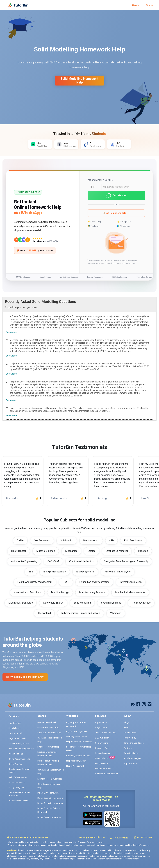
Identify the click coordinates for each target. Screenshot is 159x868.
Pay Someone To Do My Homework (19, 794)
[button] (116, 243)
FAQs (126, 728)
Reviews (128, 748)
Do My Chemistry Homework (50, 803)
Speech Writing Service (19, 744)
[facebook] (133, 704)
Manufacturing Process (92, 592)
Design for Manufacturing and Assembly (126, 561)
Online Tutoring (15, 764)
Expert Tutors (101, 722)
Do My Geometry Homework (50, 798)
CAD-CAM (53, 561)
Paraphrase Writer (103, 769)
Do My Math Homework (48, 793)
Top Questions (131, 763)
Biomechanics (91, 540)
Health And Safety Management (35, 582)
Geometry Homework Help (78, 756)
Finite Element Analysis (118, 572)
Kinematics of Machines (27, 592)
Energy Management (55, 572)
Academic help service (19, 801)
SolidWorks (67, 540)
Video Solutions (16, 754)
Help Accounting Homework (79, 742)
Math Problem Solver (18, 777)
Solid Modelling (82, 603)
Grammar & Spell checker (107, 774)
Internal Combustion (131, 582)
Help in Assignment (75, 766)
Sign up (149, 5)
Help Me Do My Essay (76, 761)
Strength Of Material (117, 551)
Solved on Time (102, 748)
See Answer (12, 332)
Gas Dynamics (42, 540)
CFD (111, 540)
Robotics (143, 551)
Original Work (101, 728)
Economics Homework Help (50, 779)
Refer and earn (102, 758)
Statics (92, 551)
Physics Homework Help (48, 728)
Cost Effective (101, 743)
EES (31, 572)
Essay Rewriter (102, 763)
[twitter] (150, 704)
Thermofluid (44, 613)
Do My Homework (17, 782)
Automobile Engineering (24, 561)
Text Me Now (116, 195)
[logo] (18, 5)
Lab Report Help (16, 733)
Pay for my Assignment (77, 731)
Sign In (136, 5)
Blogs (127, 722)
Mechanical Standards (21, 603)
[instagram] (144, 704)
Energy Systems (85, 572)
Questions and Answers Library (19, 771)
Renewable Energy (53, 603)
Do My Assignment (17, 787)
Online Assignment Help (19, 759)
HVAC (66, 582)
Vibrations (116, 613)
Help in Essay (15, 728)
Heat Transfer (19, 551)
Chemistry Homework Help (49, 733)
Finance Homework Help (48, 747)
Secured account (103, 753)
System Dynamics (111, 603)
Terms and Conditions (134, 743)
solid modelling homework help (79, 81)
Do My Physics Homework (49, 817)
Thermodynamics (141, 603)
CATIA (20, 540)
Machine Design (60, 592)
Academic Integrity (132, 758)
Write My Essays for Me (77, 737)
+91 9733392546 (121, 838)
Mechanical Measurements (130, 592)
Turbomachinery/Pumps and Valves (81, 613)
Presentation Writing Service (21, 749)
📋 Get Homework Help (116, 213)
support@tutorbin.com (94, 837)
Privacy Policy (130, 738)
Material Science (46, 551)
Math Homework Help (47, 722)
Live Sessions (15, 723)
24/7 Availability (102, 738)
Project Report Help (17, 738)
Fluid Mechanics (133, 540)
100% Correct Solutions (106, 733)
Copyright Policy (131, 753)
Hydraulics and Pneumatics (94, 582)
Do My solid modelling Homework (25, 677)
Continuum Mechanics (81, 561)
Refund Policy (130, 733)
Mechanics (71, 551)
